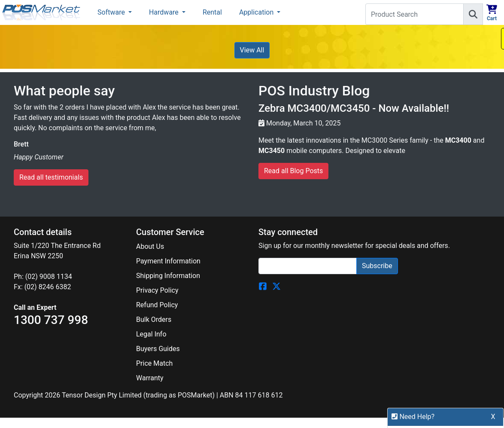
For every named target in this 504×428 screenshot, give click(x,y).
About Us (150, 246)
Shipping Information (168, 276)
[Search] (473, 14)
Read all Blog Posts (293, 171)
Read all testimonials (51, 177)
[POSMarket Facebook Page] (263, 286)
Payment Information (168, 261)
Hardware (165, 12)
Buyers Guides (158, 349)
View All (252, 50)
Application (257, 12)
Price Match (154, 363)
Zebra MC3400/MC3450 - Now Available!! (354, 108)
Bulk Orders (154, 319)
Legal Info (151, 334)
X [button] (493, 421)
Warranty (150, 378)
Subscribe (377, 266)
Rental (212, 12)
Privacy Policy (157, 290)
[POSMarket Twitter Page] (276, 286)
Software (112, 12)
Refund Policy (157, 305)
